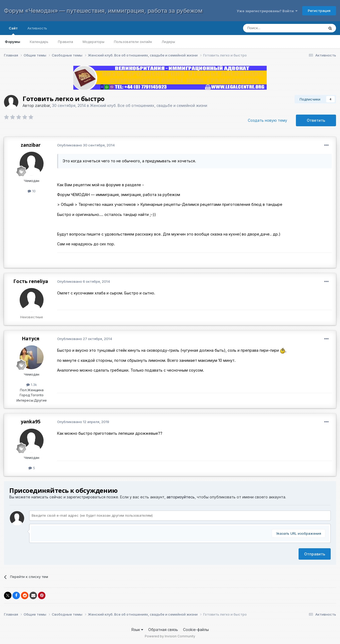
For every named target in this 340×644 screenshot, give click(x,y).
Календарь (39, 42)
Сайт (13, 31)
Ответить (316, 120)
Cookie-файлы (196, 630)
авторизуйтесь (181, 497)
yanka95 (31, 421)
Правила (65, 42)
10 (32, 191)
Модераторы (93, 42)
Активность (37, 28)
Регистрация (319, 11)
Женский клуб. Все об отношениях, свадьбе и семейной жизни (149, 105)
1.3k (32, 385)
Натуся (31, 338)
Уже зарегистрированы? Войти (267, 11)
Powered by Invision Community (170, 636)
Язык (137, 630)
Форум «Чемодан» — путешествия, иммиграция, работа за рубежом (103, 11)
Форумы (12, 42)
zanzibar (42, 105)
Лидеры (168, 42)
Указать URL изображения (299, 533)
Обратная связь (163, 630)
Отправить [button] (315, 554)
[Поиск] (279, 28)
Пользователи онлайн (133, 42)
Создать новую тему (267, 120)
